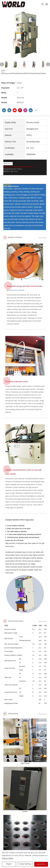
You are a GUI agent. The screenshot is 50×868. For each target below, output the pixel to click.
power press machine (17, 290)
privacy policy (8, 858)
